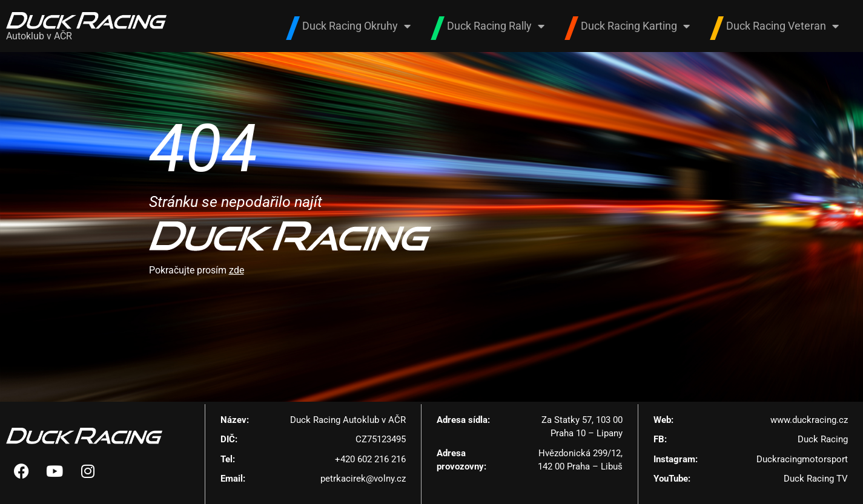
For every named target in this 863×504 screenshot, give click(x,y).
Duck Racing (823, 439)
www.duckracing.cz (809, 420)
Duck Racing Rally (496, 26)
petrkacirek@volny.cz (363, 479)
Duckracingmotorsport (802, 459)
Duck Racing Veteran (782, 26)
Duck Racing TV (816, 479)
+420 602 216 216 (370, 459)
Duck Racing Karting (635, 26)
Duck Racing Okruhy (356, 26)
